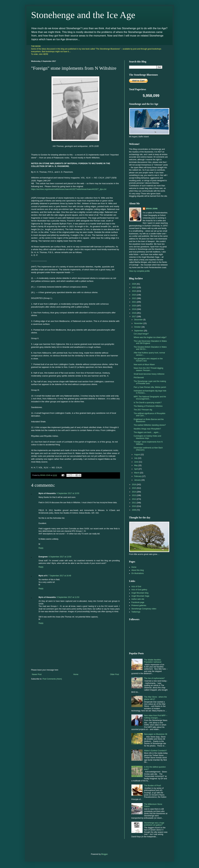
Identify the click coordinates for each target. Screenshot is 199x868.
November (139, 323)
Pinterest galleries (139, 605)
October (138, 327)
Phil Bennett (139, 378)
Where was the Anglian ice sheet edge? (150, 337)
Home (76, 674)
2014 (134, 492)
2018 (134, 313)
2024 (134, 291)
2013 (134, 495)
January (138, 480)
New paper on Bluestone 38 (156, 734)
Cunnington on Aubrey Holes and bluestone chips (147, 437)
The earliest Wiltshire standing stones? (150, 425)
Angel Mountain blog (140, 593)
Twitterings (136, 612)
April (136, 469)
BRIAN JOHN (152, 209)
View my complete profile (139, 271)
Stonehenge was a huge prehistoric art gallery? (154, 824)
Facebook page (138, 602)
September (139, 331)
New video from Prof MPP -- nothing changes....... (156, 717)
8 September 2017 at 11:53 (68, 597)
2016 (134, 485)
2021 (134, 302)
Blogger (104, 854)
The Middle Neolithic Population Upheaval (153, 661)
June (136, 462)
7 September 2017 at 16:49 (60, 576)
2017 (134, 317)
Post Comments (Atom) (52, 679)
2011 (134, 503)
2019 (134, 309)
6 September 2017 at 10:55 (68, 493)
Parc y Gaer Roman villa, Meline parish (150, 387)
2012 (134, 499)
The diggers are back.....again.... (147, 432)
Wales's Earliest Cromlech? (155, 751)
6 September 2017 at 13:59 (60, 557)
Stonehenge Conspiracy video (144, 609)
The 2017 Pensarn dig (143, 410)
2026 (134, 284)
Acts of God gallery (139, 590)
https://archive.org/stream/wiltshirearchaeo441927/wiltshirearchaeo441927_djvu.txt (69, 189)
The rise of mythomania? (154, 678)
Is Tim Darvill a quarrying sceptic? (148, 403)
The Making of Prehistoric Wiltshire (148, 406)
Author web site (138, 599)
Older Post (115, 674)
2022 (134, 298)
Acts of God (136, 587)
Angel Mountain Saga (140, 596)
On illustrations (138, 573)
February (138, 476)
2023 (134, 295)
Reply (41, 548)
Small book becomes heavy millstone (149, 374)
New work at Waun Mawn (144, 365)
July (136, 458)
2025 (134, 288)
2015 (134, 488)
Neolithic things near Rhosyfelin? (147, 429)
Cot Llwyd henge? (141, 334)
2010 (134, 506)
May (136, 465)
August (137, 455)
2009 (134, 510)
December (139, 320)
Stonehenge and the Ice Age (83, 15)
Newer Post (37, 674)
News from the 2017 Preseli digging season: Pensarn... (148, 369)
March (137, 473)
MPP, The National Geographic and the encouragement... (150, 398)
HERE (46, 54)
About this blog (138, 570)
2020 (134, 306)
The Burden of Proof (153, 786)
